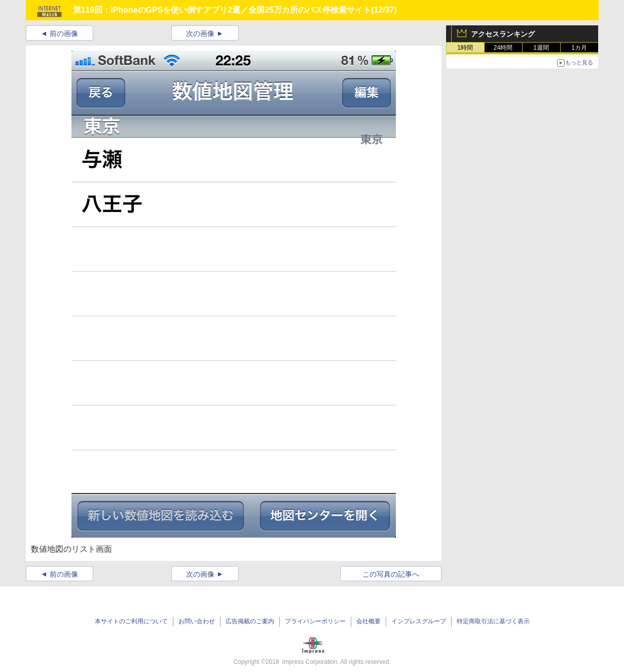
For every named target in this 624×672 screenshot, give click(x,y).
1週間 (541, 48)
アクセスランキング (503, 34)
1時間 (465, 48)
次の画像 (200, 33)
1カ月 (579, 48)
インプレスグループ (419, 621)
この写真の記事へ (391, 574)
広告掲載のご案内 (250, 621)
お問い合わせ (197, 621)
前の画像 (64, 33)
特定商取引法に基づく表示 (493, 621)
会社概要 (369, 621)
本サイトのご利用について (131, 621)
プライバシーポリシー (315, 621)
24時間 (503, 48)
